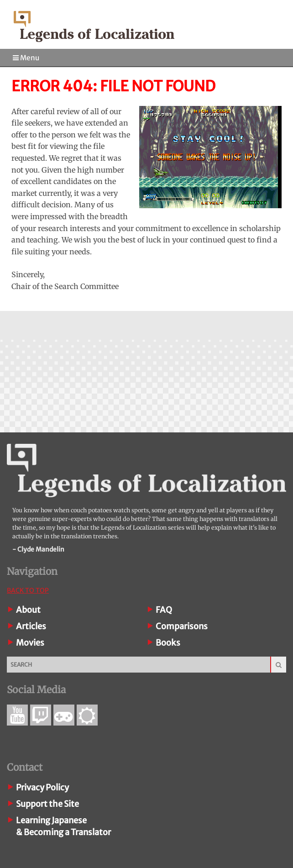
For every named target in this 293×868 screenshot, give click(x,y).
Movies (30, 643)
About (28, 610)
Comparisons (182, 626)
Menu (26, 58)
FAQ (164, 610)
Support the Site (47, 804)
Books (168, 643)
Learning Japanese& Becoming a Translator (63, 826)
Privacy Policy (42, 787)
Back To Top (28, 590)
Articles (31, 626)
